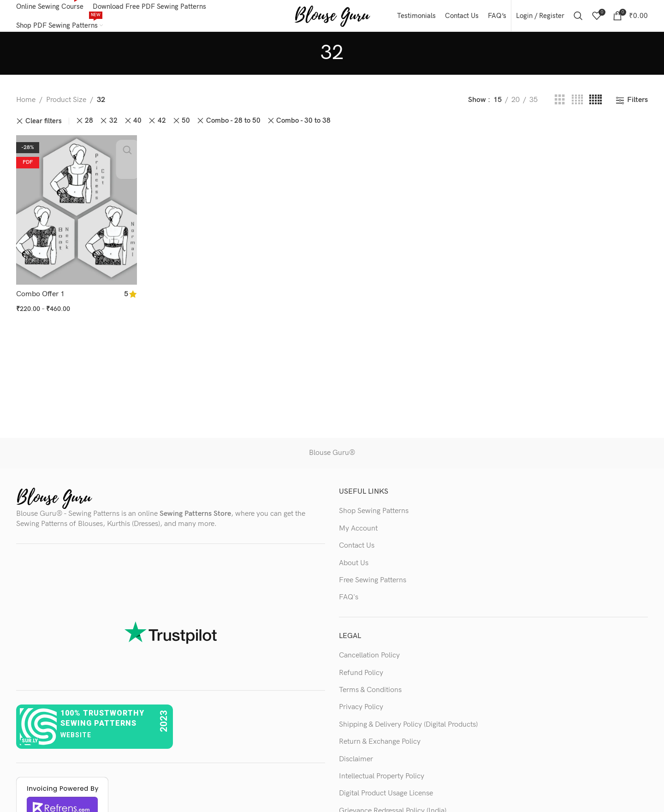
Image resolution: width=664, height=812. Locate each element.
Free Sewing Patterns (373, 586)
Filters (637, 105)
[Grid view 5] (596, 106)
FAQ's (349, 603)
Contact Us (357, 551)
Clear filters (44, 126)
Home (26, 105)
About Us (354, 568)
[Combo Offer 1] (76, 214)
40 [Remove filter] (137, 126)
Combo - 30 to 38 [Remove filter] (303, 126)
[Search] (578, 18)
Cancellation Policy (369, 661)
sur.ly (30, 746)
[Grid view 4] (577, 106)
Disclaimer (356, 764)
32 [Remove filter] (113, 126)
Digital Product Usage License (386, 799)
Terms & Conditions (370, 696)
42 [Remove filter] (162, 126)
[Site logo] (332, 18)
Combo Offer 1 (40, 297)
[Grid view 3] (560, 106)
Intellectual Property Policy (382, 781)
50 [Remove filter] (186, 126)
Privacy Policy (361, 713)
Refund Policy (361, 678)
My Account (358, 534)
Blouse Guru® (332, 458)
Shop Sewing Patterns (374, 516)
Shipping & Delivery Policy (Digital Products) (408, 730)
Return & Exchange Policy (380, 747)
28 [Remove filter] (89, 126)
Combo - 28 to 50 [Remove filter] (233, 126)
